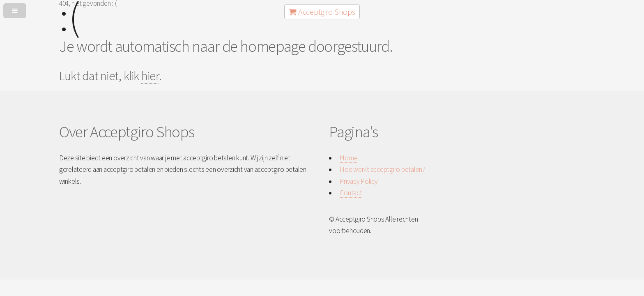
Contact (351, 193)
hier (150, 76)
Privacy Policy (359, 181)
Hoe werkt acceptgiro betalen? (382, 169)
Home (348, 158)
